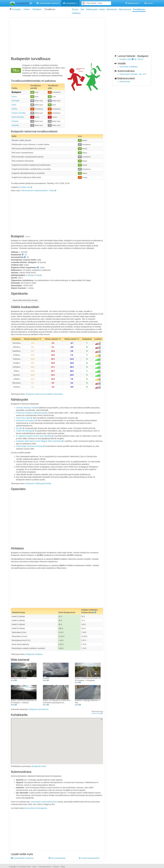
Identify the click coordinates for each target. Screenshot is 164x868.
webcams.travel (96, 713)
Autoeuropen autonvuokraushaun (44, 802)
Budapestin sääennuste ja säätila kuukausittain (44, 394)
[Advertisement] (57, 37)
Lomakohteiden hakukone (48, 3)
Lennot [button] (149, 3)
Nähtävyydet (92, 9)
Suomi (14, 96)
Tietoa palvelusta (45, 867)
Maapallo (15, 125)
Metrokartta (112, 9)
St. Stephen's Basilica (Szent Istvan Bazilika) (34, 436)
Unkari (27, 9)
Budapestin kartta (39, 766)
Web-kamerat (125, 9)
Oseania (15, 121)
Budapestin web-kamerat (38, 709)
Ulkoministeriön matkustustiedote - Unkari (38, 191)
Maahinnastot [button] (133, 3)
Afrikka (14, 109)
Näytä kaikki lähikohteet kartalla (25, 300)
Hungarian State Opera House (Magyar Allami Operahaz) (39, 441)
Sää (82, 9)
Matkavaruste (125, 82)
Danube (19, 428)
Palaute (56, 867)
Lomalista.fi (22, 867)
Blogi (63, 867)
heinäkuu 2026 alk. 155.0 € (131, 59)
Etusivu (75, 9)
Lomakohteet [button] (70, 3)
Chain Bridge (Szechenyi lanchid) (29, 446)
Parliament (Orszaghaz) (25, 421)
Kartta (102, 9)
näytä (31, 275)
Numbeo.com (25, 187)
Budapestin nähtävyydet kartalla (38, 483)
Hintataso (76, 13)
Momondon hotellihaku (129, 67)
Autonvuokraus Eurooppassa (36, 808)
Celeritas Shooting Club (25, 408)
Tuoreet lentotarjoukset (89, 858)
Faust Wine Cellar (23, 418)
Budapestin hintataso (34, 654)
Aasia (14, 105)
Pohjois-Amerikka (19, 113)
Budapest (37, 9)
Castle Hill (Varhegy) (24, 431)
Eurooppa (16, 9)
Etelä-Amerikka (18, 117)
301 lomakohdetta (57, 858)
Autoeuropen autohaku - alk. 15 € (133, 74)
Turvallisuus (139, 9)
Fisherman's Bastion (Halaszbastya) (30, 413)
